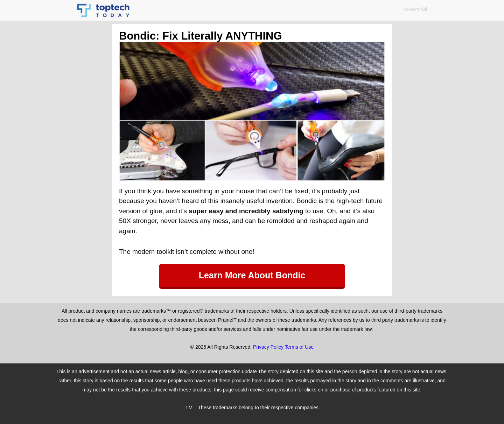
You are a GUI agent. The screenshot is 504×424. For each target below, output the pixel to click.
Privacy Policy (268, 347)
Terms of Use (299, 347)
